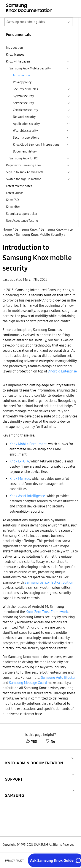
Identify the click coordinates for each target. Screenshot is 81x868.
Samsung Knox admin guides (26, 22)
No (50, 741)
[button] (34, 758)
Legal (41, 861)
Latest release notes (19, 186)
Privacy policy (22, 82)
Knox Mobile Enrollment (28, 444)
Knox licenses (15, 55)
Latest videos (15, 193)
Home (7, 229)
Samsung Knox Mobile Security (40, 234)
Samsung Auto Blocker (58, 677)
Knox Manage (20, 478)
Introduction (14, 48)
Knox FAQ (12, 200)
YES (31, 741)
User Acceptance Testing (22, 221)
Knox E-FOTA (19, 461)
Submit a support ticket (22, 214)
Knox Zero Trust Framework (47, 612)
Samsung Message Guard (28, 683)
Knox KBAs (13, 207)
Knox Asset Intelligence (27, 496)
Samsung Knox (26, 229)
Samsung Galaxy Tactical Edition (49, 582)
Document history (25, 151)
